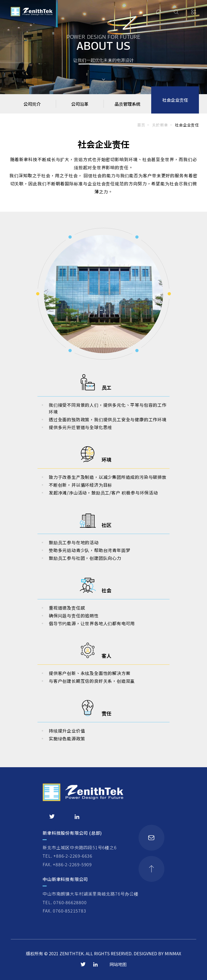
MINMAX (173, 953)
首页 (141, 125)
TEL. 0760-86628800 (65, 902)
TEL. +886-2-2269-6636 (68, 856)
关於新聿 (160, 125)
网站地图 (118, 964)
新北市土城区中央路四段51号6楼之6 (80, 847)
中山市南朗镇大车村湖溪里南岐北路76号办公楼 (91, 894)
